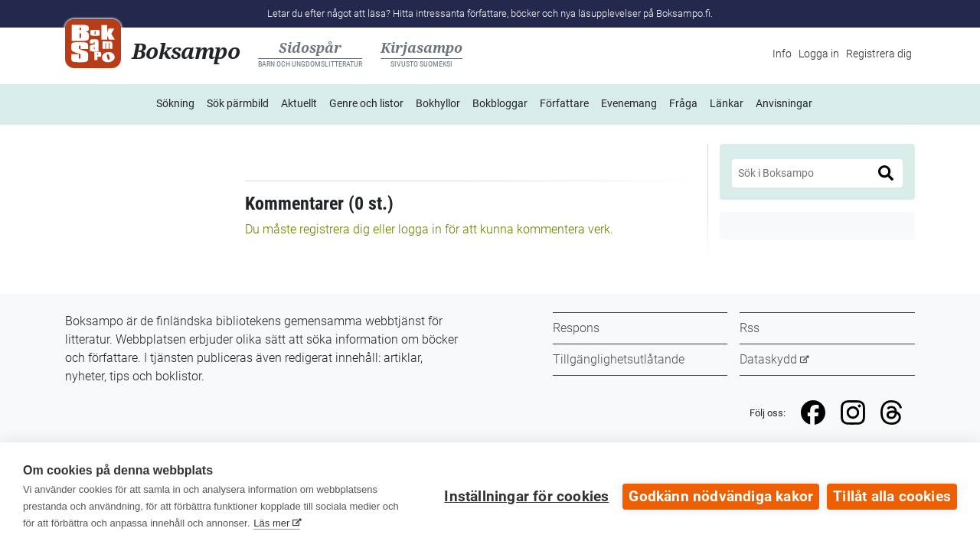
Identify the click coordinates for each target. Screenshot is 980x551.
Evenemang (629, 103)
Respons (576, 328)
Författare (564, 103)
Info (782, 54)
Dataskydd (768, 359)
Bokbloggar (500, 103)
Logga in (819, 54)
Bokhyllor (438, 103)
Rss (750, 328)
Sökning (175, 103)
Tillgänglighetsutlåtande (619, 359)
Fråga (683, 103)
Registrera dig (879, 54)
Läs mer (271, 523)
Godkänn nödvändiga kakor (721, 497)
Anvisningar (784, 103)
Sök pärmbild (238, 103)
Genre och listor (366, 103)
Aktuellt (299, 103)
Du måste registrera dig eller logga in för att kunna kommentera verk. (429, 229)
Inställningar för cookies (526, 497)
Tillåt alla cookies (892, 497)
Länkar (727, 103)
